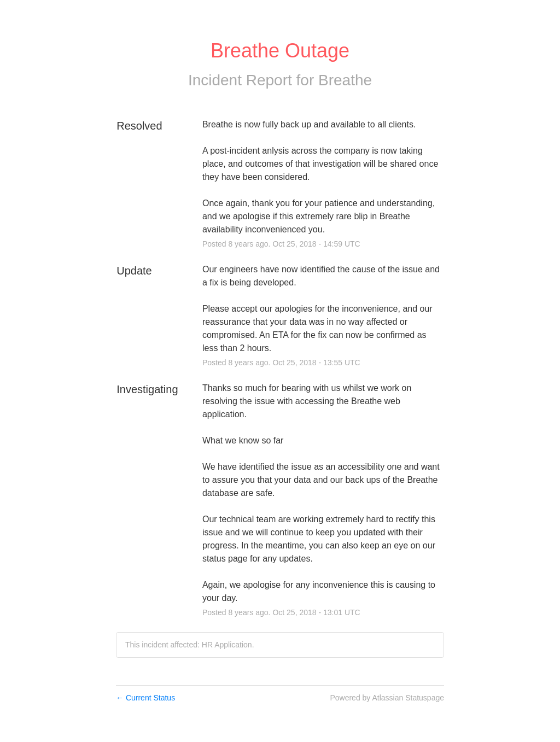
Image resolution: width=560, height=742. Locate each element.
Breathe (345, 80)
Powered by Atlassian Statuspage (387, 698)
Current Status (145, 698)
